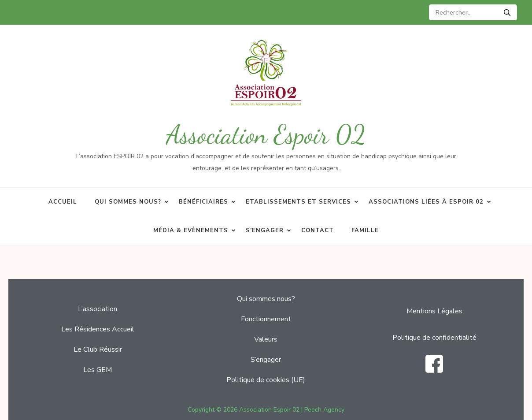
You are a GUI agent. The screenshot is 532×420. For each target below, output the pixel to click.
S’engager (265, 230)
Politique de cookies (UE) (266, 380)
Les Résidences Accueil (98, 329)
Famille (365, 230)
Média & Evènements (191, 230)
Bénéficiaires (203, 202)
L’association (98, 309)
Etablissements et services (298, 202)
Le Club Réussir (98, 349)
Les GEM (98, 370)
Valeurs (266, 339)
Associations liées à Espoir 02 (426, 202)
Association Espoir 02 (266, 135)
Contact (318, 230)
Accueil (63, 202)
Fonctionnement (266, 319)
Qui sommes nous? (128, 202)
